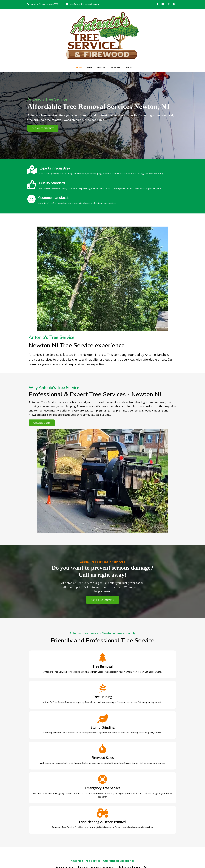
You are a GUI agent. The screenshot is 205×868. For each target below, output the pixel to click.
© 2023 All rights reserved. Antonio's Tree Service (103, 858)
